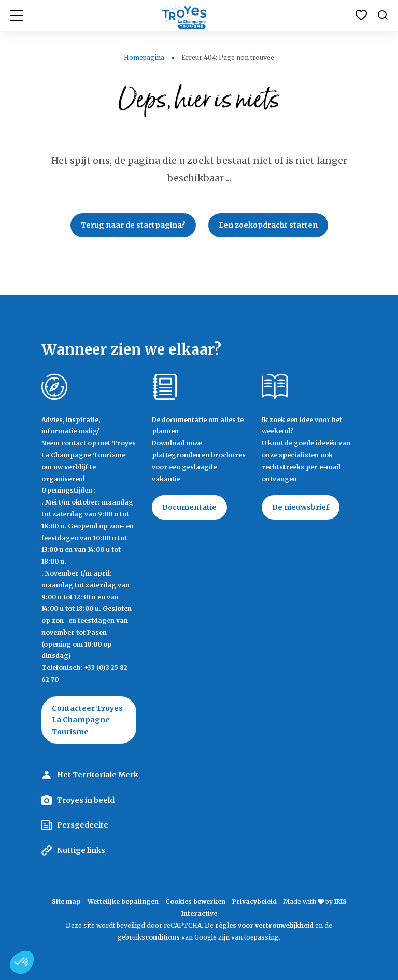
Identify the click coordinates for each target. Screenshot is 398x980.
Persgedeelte (83, 825)
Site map (66, 901)
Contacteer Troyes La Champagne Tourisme (87, 720)
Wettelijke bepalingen (123, 901)
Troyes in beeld (86, 800)
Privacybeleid (254, 901)
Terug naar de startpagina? (133, 225)
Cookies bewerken (195, 901)
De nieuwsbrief (301, 507)
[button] (22, 962)
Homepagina (144, 57)
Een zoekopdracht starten (268, 225)
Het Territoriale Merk (98, 775)
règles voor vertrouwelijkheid (264, 925)
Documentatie (189, 507)
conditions (163, 937)
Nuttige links (81, 850)
